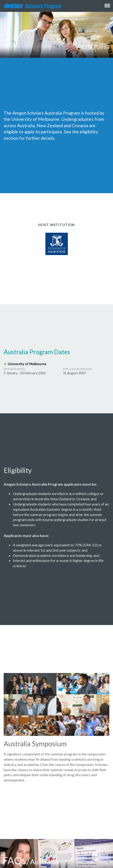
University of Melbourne (25, 364)
